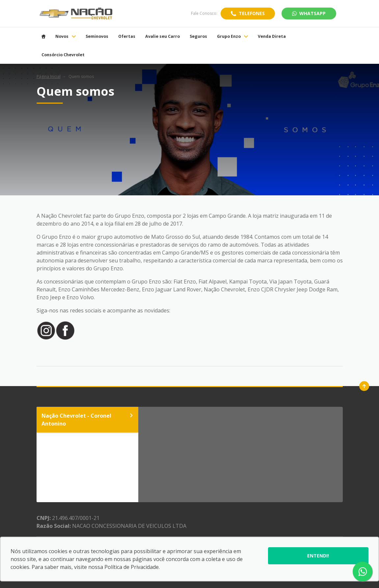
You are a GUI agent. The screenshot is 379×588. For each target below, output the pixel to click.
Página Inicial (49, 76)
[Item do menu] (43, 37)
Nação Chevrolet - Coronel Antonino (88, 420)
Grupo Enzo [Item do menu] (232, 37)
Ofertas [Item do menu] (127, 37)
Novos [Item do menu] (66, 37)
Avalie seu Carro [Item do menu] (162, 37)
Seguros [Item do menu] (198, 37)
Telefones (252, 13)
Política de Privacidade (132, 567)
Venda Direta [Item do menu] (272, 37)
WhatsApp (309, 13)
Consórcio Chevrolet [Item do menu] (63, 55)
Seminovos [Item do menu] (97, 37)
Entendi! (318, 556)
